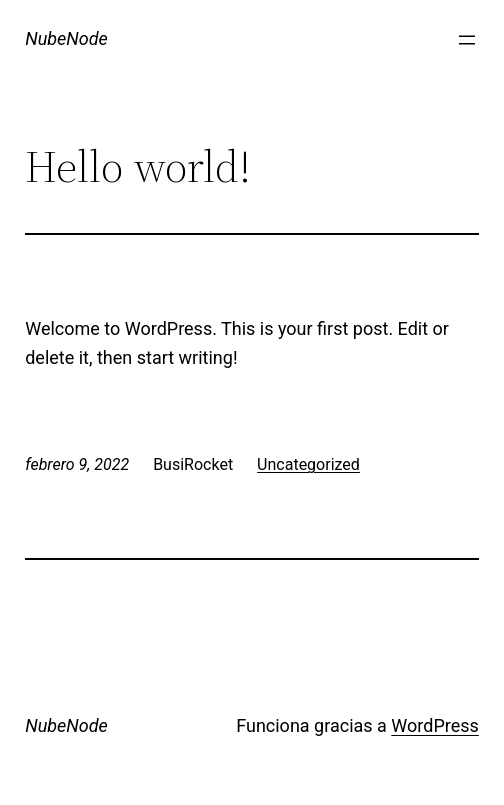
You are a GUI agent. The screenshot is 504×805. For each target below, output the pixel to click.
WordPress (434, 725)
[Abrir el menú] (467, 40)
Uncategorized (308, 464)
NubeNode (66, 38)
